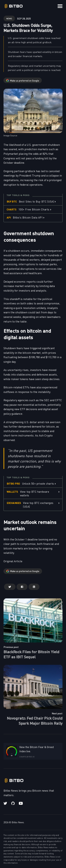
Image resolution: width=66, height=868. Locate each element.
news (9, 18)
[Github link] (13, 803)
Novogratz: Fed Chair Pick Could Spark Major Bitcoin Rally (35, 720)
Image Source (10, 135)
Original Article (13, 561)
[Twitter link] (6, 803)
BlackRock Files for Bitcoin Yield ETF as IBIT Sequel (31, 654)
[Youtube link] (21, 803)
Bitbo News (18, 822)
